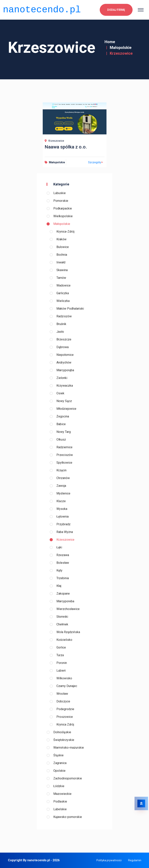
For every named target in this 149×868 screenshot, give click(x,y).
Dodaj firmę (116, 9)
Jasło (60, 332)
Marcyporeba (65, 601)
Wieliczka (63, 301)
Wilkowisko (64, 678)
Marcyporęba (65, 370)
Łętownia (63, 517)
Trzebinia (63, 578)
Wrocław (62, 694)
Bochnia (62, 255)
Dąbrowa (63, 347)
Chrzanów (63, 478)
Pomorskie (61, 201)
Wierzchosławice (68, 609)
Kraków (61, 239)
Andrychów (64, 362)
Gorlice (61, 647)
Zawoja (61, 486)
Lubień (61, 671)
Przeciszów (65, 455)
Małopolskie (121, 48)
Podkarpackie (63, 208)
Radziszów (64, 316)
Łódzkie (59, 786)
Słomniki (62, 617)
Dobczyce (63, 701)
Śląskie (58, 755)
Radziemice (64, 447)
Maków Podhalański (70, 309)
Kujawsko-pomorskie (68, 817)
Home (110, 42)
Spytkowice (64, 463)
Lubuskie (60, 193)
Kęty (59, 570)
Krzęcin (61, 470)
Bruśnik (61, 324)
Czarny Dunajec (67, 686)
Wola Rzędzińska (68, 632)
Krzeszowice (65, 540)
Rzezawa (63, 555)
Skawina (62, 270)
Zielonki (62, 378)
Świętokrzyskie (64, 740)
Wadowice (63, 285)
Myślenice (63, 493)
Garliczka (63, 293)
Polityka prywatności (109, 860)
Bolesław (63, 563)
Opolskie (59, 771)
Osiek (60, 393)
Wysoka (62, 509)
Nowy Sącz (64, 401)
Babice (61, 424)
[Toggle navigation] (141, 9)
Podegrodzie (65, 709)
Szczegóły (96, 162)
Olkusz (61, 439)
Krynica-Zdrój (65, 232)
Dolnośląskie (62, 732)
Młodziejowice (66, 409)
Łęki (59, 547)
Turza (60, 655)
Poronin (62, 663)
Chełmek (62, 624)
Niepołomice (65, 355)
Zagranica (60, 763)
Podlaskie (60, 801)
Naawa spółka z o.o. (66, 147)
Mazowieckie (62, 794)
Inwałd (61, 262)
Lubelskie (60, 809)
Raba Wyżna (65, 532)
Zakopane (63, 594)
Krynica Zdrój (65, 724)
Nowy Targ (64, 432)
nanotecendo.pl (42, 9)
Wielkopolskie (63, 216)
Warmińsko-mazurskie (69, 748)
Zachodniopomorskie (68, 778)
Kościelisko (64, 640)
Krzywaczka (65, 386)
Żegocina (63, 416)
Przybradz (63, 524)
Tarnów (61, 278)
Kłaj (59, 586)
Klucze (61, 501)
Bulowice (63, 247)
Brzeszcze (64, 339)
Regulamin (135, 860)
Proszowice (65, 717)
